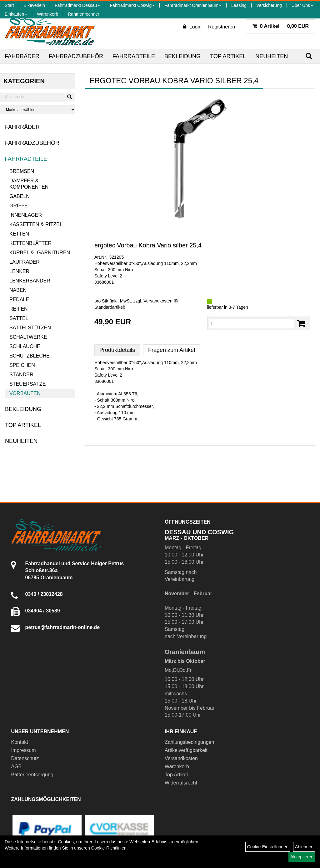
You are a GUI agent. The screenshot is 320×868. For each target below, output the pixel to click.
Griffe (19, 206)
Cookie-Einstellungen (268, 847)
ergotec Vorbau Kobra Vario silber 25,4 (148, 245)
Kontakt (19, 742)
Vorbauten (25, 393)
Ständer (21, 375)
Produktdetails (117, 350)
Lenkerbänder (30, 281)
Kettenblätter (30, 243)
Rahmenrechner (83, 14)
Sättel (19, 318)
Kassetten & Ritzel (36, 224)
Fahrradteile (134, 56)
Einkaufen (16, 14)
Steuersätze (27, 384)
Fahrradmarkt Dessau (77, 5)
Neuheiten (272, 56)
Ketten (19, 234)
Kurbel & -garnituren (40, 253)
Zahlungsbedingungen (189, 742)
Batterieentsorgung (32, 775)
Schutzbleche (30, 356)
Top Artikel (228, 56)
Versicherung (269, 5)
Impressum (23, 750)
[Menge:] (252, 323)
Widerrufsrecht (181, 783)
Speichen (22, 365)
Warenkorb (47, 14)
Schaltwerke (28, 337)
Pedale (19, 299)
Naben (18, 290)
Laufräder (25, 262)
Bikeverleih (34, 5)
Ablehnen (304, 847)
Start (9, 5)
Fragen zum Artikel (172, 350)
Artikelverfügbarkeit (186, 750)
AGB (16, 766)
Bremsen (22, 171)
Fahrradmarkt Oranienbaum (193, 5)
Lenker (19, 271)
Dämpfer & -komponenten (29, 184)
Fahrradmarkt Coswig (132, 5)
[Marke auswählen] (38, 110)
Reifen (19, 309)
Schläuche (25, 346)
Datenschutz (25, 758)
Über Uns (302, 5)
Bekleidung (182, 56)
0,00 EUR (281, 26)
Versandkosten (181, 758)
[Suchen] (309, 56)
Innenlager (26, 215)
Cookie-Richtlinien (109, 848)
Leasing (239, 5)
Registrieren (222, 27)
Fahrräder (22, 56)
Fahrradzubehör (76, 56)
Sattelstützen (30, 328)
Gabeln (20, 196)
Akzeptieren (302, 857)
